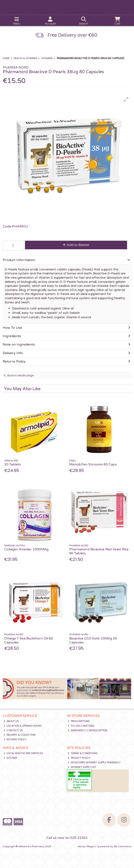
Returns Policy (15, 739)
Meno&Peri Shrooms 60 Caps (93, 464)
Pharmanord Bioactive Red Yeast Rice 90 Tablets (99, 551)
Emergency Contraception (87, 730)
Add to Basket (76, 245)
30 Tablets (12, 464)
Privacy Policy (79, 758)
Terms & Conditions (83, 753)
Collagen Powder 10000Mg (26, 549)
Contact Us (13, 730)
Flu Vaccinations (81, 726)
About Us (11, 721)
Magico (91, 846)
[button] (126, 99)
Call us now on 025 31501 (67, 838)
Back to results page (20, 375)
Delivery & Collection (20, 735)
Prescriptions (79, 721)
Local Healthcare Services (23, 753)
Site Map (10, 758)
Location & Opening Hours (23, 726)
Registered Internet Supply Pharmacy (94, 762)
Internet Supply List (82, 767)
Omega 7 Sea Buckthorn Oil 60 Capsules (29, 640)
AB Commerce (122, 846)
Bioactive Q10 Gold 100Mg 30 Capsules (93, 640)
